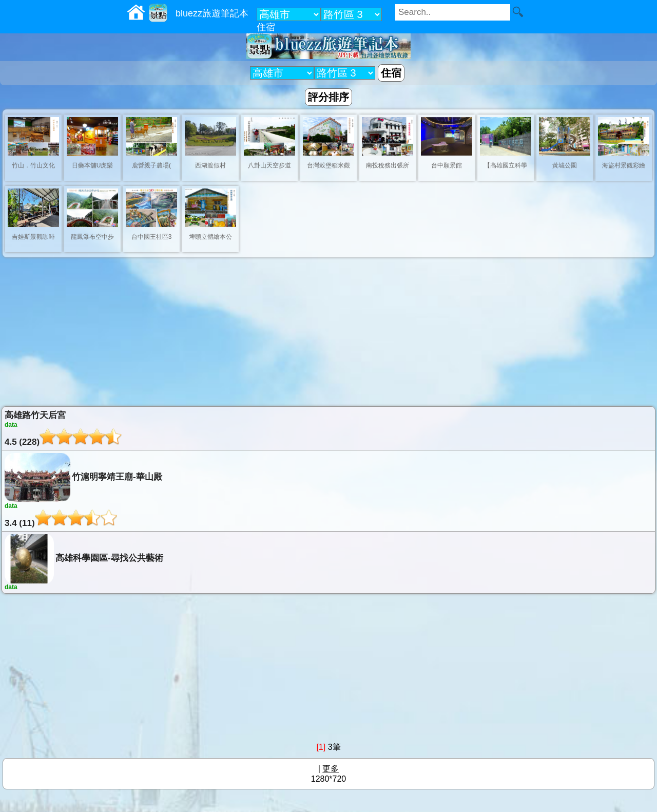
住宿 (266, 27)
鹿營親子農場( (151, 165)
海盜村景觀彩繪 (624, 165)
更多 (331, 769)
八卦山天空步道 (269, 165)
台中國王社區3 (152, 237)
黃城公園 (565, 165)
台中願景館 (447, 165)
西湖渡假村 (210, 165)
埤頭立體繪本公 (210, 237)
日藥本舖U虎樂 (93, 165)
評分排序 (328, 97)
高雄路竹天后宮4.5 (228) (328, 429)
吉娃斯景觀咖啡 (33, 237)
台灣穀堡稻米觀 (328, 165)
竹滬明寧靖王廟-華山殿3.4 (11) (328, 490)
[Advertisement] (328, 332)
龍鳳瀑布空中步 (92, 237)
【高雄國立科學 (506, 165)
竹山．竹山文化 (33, 165)
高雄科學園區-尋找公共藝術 (328, 562)
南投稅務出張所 (388, 165)
